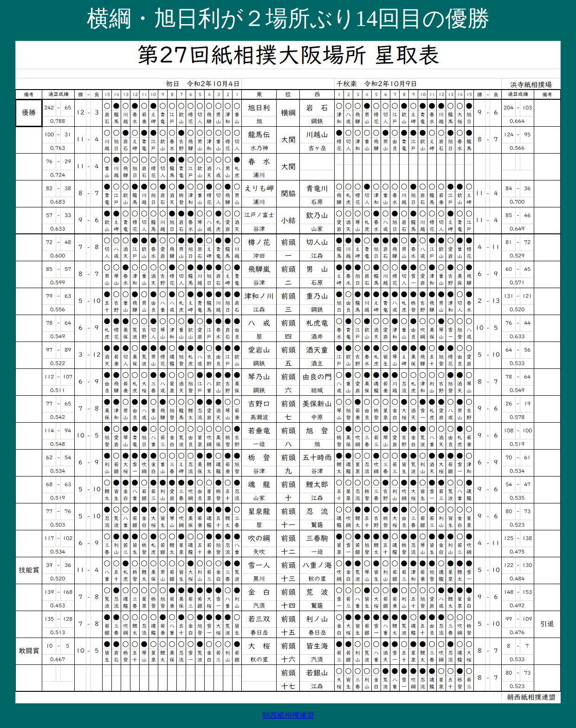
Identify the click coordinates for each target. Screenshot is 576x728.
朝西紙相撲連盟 (288, 715)
